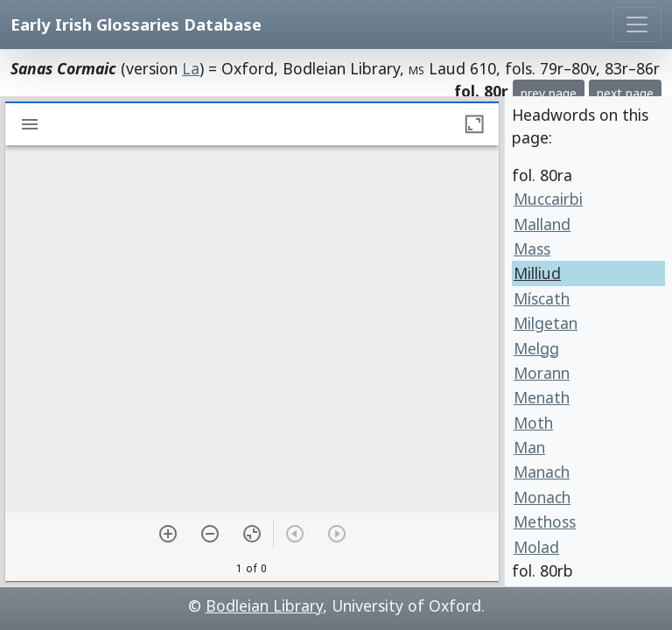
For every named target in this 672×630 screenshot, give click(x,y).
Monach (542, 497)
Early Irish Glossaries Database (136, 24)
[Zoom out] (210, 534)
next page (625, 93)
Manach (542, 472)
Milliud (537, 273)
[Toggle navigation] (637, 24)
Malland (542, 224)
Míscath (542, 298)
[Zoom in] (168, 534)
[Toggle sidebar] (30, 124)
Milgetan (546, 323)
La (191, 68)
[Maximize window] (474, 124)
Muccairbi (548, 199)
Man (529, 447)
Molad (536, 547)
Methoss (545, 521)
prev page (549, 93)
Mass (532, 248)
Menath (542, 397)
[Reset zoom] (252, 534)
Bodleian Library (264, 605)
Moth (533, 423)
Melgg (536, 348)
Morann (542, 373)
